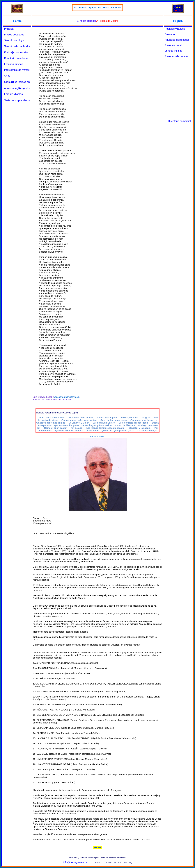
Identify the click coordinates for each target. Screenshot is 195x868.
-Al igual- (146, 417)
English (178, 21)
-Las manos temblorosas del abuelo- (105, 428)
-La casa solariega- (147, 430)
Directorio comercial (179, 121)
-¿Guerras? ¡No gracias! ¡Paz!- (118, 430)
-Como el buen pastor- (56, 428)
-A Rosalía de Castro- (104, 423)
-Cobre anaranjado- (107, 417)
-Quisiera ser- (68, 420)
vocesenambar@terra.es (66, 397)
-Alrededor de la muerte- (81, 417)
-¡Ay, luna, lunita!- (88, 420)
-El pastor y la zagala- (139, 428)
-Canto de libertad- (125, 425)
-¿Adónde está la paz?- (66, 425)
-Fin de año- (77, 428)
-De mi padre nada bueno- (51, 417)
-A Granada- (92, 430)
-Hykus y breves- (129, 417)
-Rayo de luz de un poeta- (114, 420)
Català (17, 21)
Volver (98, 847)
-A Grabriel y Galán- (79, 423)
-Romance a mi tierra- (142, 420)
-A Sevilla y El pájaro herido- (97, 425)
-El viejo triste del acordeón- (133, 423)
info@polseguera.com (76, 862)
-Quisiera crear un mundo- (69, 430)
